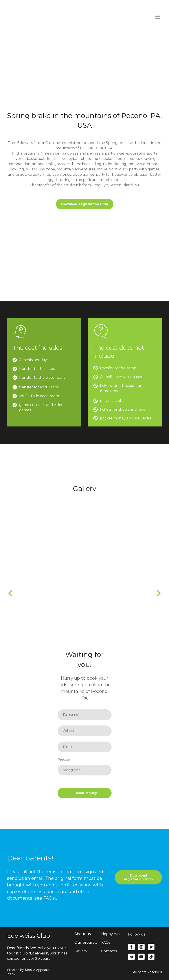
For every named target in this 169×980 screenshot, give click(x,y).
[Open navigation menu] (158, 17)
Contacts (109, 951)
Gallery (81, 951)
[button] (85, 204)
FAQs (106, 942)
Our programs (86, 942)
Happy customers (112, 934)
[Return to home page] (19, 17)
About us (83, 934)
